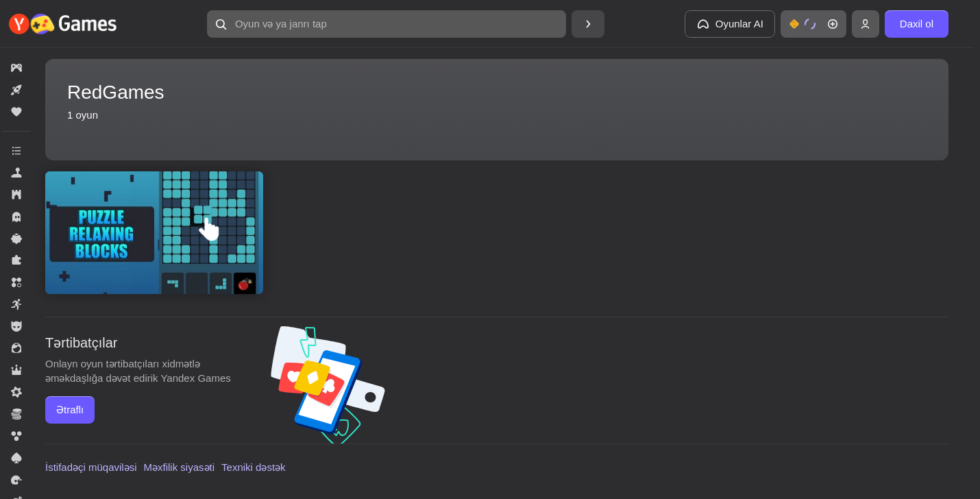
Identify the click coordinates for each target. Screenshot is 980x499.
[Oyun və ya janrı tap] (387, 24)
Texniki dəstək (254, 467)
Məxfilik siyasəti (180, 467)
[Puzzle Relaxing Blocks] (154, 233)
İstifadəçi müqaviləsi (91, 467)
